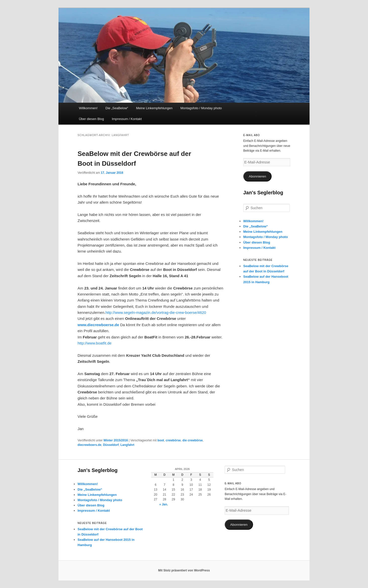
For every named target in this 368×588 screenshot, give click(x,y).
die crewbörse (193, 440)
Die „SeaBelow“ (117, 108)
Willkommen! (88, 108)
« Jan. (164, 504)
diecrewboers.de (89, 445)
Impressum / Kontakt (127, 119)
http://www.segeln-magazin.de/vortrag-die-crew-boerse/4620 (156, 312)
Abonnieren (257, 176)
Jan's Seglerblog (263, 193)
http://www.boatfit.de (95, 343)
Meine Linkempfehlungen (154, 108)
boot (161, 440)
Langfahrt (127, 445)
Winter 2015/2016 (116, 440)
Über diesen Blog (91, 119)
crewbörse (173, 440)
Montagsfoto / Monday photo (201, 108)
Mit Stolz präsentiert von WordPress (184, 570)
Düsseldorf (111, 445)
